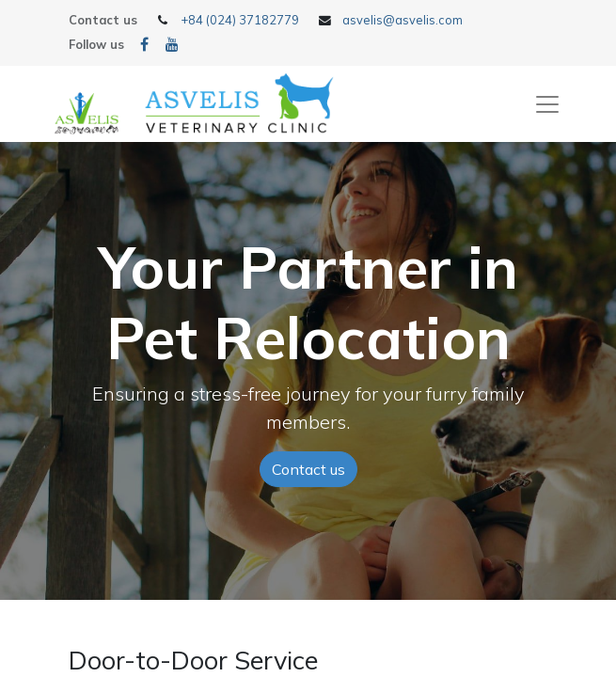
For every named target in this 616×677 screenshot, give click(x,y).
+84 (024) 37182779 (240, 20)
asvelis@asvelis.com (403, 20)
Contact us (308, 469)
